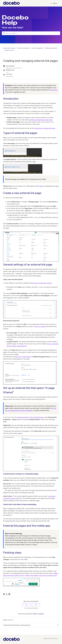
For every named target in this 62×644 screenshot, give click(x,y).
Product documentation (23, 48)
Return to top (9, 620)
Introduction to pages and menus (45, 128)
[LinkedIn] (9, 594)
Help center (54, 90)
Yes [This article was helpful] (26, 605)
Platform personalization (51, 48)
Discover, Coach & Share (23, 357)
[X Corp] (7, 594)
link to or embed (40, 326)
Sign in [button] (55, 3)
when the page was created (43, 283)
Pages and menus (9, 50)
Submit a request (38, 614)
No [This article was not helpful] (36, 605)
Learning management (37, 48)
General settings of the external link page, (31, 417)
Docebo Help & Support (9, 48)
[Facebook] (4, 594)
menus (42, 186)
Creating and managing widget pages (41, 120)
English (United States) (51, 638)
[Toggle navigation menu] (51, 3)
